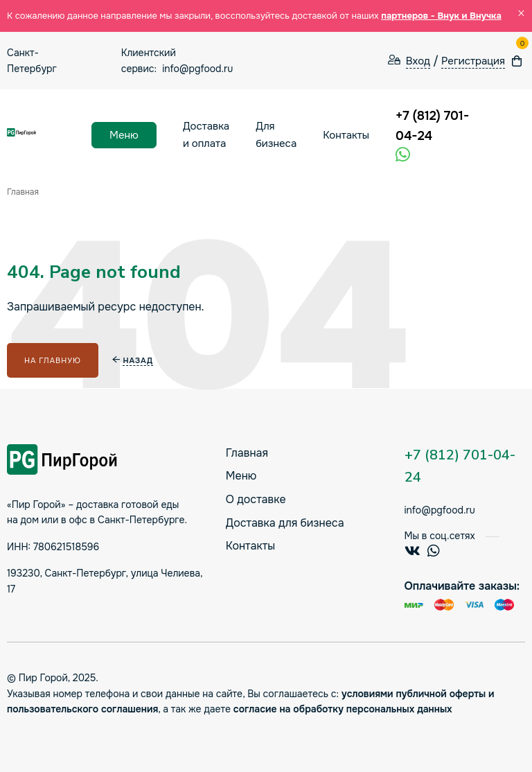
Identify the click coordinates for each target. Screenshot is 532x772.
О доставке (256, 499)
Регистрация (473, 61)
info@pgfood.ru (197, 69)
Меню (124, 135)
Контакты (346, 135)
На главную (53, 360)
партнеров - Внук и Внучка (441, 16)
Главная (247, 453)
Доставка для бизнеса (285, 523)
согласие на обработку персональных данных (343, 709)
